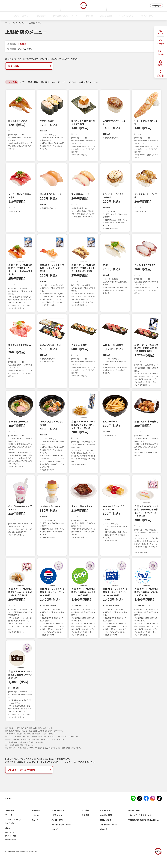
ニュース (35, 831)
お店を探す (41, 16)
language (157, 5)
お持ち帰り (9, 822)
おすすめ (89, 16)
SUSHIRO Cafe (58, 822)
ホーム (7, 23)
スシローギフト (57, 831)
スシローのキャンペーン (61, 836)
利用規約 (104, 841)
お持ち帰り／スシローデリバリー (66, 16)
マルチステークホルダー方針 (140, 826)
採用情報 (85, 826)
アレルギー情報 (10, 847)
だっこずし (55, 841)
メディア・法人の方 (126, 16)
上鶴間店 (22, 44)
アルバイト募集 (147, 16)
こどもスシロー (58, 826)
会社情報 (85, 822)
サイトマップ (105, 822)
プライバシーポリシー (109, 836)
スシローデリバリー (13, 831)
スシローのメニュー (22, 16)
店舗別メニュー (10, 844)
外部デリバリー (10, 834)
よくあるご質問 (106, 16)
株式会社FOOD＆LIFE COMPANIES (144, 831)
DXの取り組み (134, 822)
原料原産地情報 (11, 851)
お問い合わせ (105, 831)
